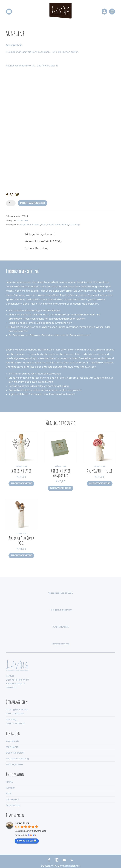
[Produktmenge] (11, 203)
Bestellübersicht (15, 753)
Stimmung (74, 225)
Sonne (50, 225)
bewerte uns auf (27, 841)
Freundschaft (34, 225)
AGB (9, 794)
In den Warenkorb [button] (21, 483)
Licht (44, 225)
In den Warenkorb (32, 203)
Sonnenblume (61, 225)
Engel (23, 225)
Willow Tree (22, 220)
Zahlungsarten (14, 764)
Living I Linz (22, 823)
